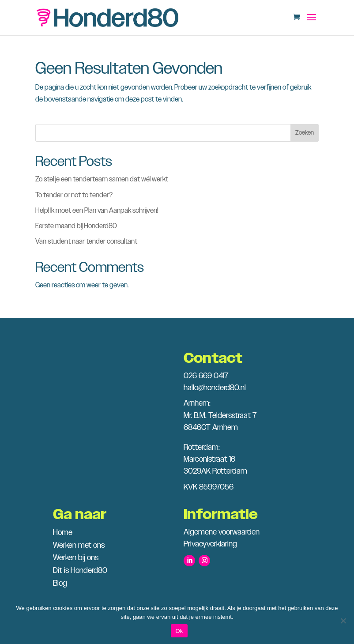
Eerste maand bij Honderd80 (76, 226)
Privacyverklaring (210, 544)
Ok (179, 631)
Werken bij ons (76, 558)
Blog (60, 584)
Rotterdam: (202, 448)
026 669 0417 (206, 376)
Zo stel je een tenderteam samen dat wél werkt (102, 179)
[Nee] (343, 621)
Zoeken (305, 133)
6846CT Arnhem (211, 428)
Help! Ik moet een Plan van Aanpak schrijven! (97, 211)
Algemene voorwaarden (222, 532)
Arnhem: (197, 403)
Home (63, 533)
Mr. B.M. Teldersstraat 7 (220, 416)
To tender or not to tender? (74, 195)
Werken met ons (79, 546)
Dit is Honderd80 (80, 571)
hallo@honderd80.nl (215, 388)
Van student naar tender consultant (86, 242)
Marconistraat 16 (209, 459)
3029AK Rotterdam (215, 471)
